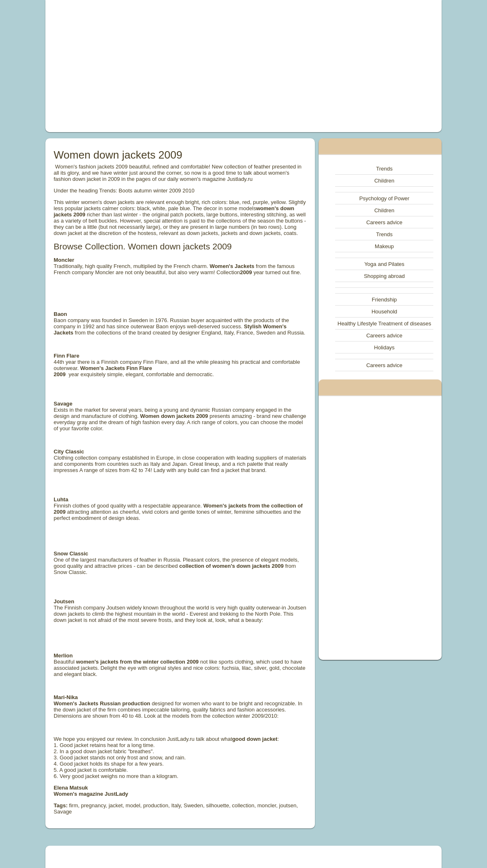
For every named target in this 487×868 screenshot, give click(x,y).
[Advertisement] (168, 66)
